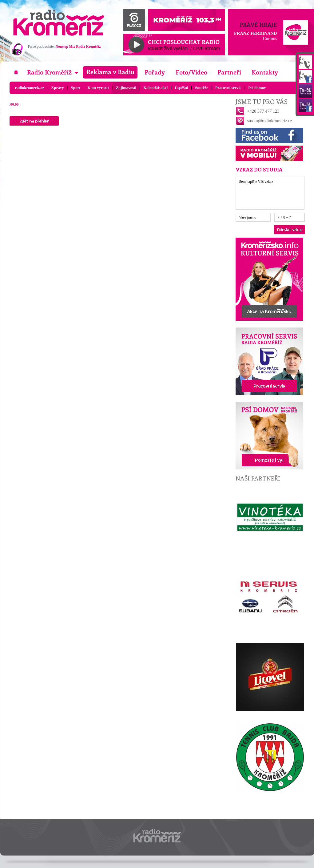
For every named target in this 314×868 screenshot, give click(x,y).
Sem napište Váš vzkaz (270, 193)
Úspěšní (181, 88)
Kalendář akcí (155, 88)
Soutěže (201, 88)
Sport (76, 88)
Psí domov (257, 88)
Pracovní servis (228, 88)
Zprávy (58, 88)
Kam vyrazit (98, 88)
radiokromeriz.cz (30, 88)
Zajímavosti (126, 88)
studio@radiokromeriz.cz (270, 121)
